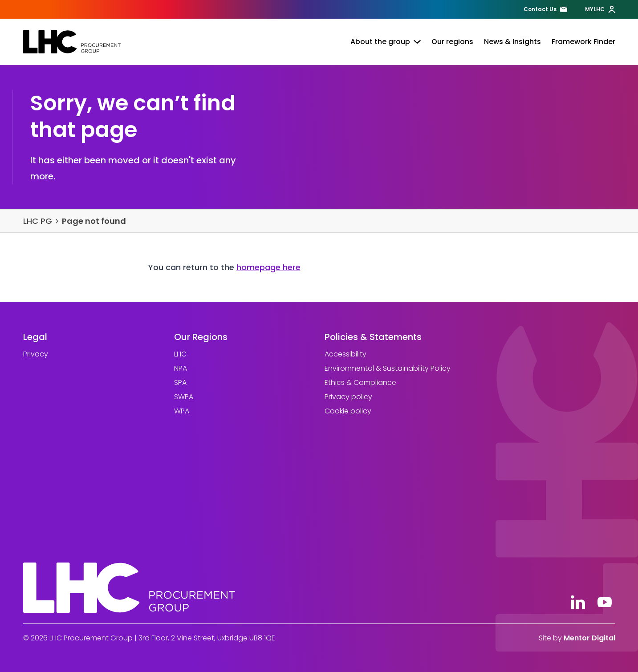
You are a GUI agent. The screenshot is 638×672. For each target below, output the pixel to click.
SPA (180, 383)
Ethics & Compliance (360, 383)
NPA (180, 368)
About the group (386, 42)
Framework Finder (583, 42)
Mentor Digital (589, 638)
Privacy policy (348, 397)
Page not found (94, 221)
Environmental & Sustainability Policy (388, 368)
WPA (181, 411)
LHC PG (38, 221)
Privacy (36, 354)
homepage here (268, 267)
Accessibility (345, 354)
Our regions (452, 42)
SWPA (183, 397)
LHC (180, 354)
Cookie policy (348, 411)
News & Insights (512, 42)
